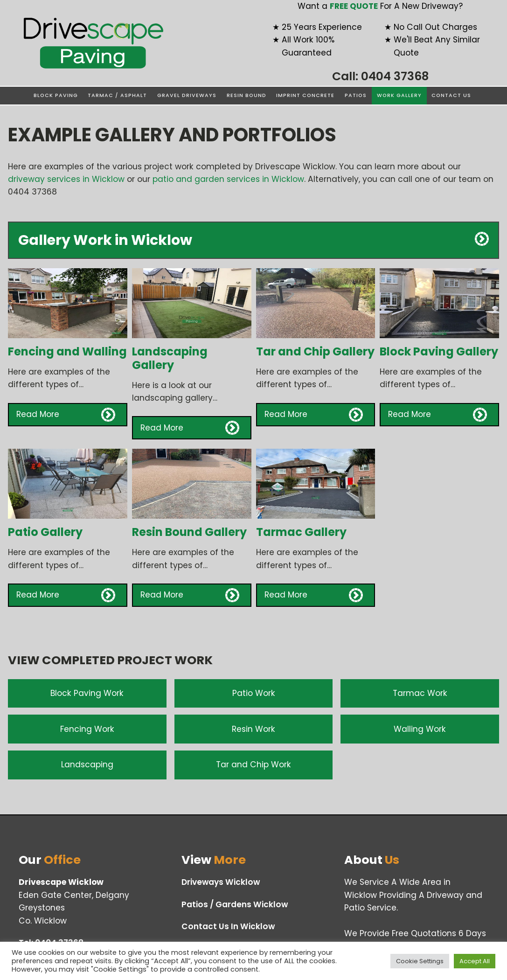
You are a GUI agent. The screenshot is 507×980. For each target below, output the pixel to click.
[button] (68, 415)
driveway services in (66, 179)
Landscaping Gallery (170, 358)
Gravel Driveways (187, 95)
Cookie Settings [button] (420, 961)
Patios (356, 95)
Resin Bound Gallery (189, 532)
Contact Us (451, 95)
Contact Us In (228, 927)
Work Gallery (399, 95)
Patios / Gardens (235, 905)
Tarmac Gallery (301, 532)
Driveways (221, 882)
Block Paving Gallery (439, 351)
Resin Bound (247, 95)
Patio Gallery (45, 532)
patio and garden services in (228, 179)
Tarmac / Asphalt (117, 95)
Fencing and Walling (67, 351)
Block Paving (56, 95)
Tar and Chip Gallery (315, 351)
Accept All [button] (475, 961)
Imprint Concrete (305, 95)
